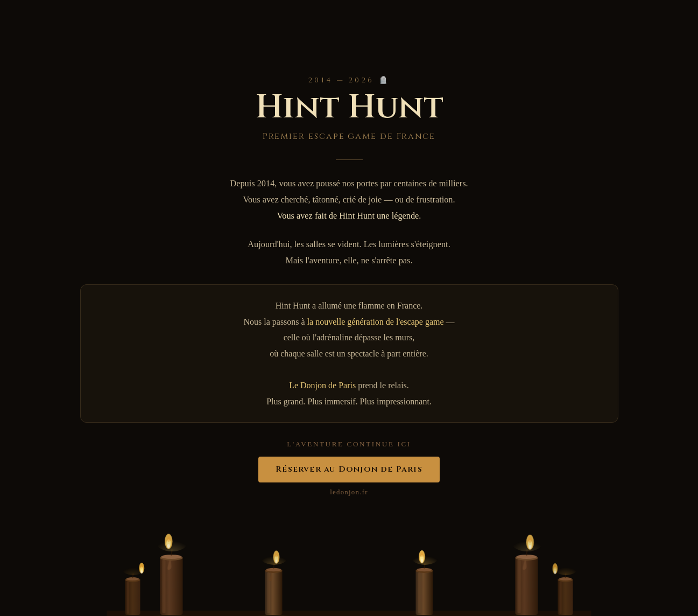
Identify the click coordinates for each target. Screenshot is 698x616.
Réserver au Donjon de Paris (349, 469)
